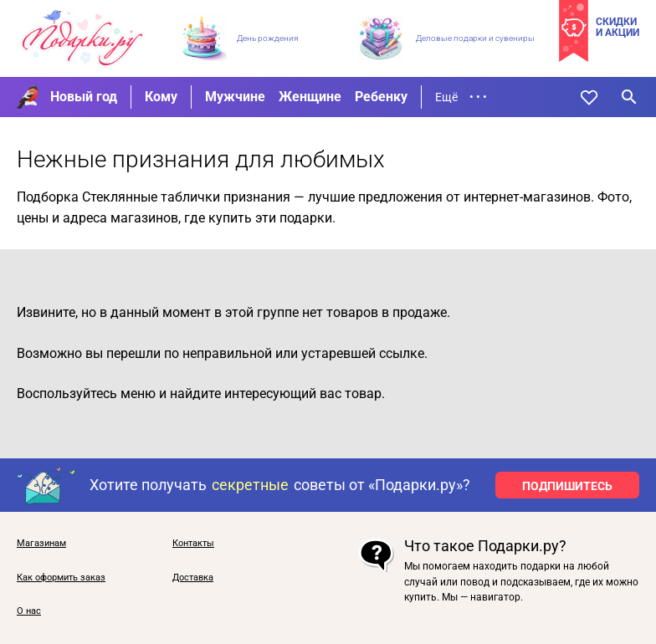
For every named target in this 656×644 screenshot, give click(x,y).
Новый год (84, 97)
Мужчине (235, 97)
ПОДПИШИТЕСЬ (567, 486)
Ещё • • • (461, 97)
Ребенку (381, 97)
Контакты (193, 544)
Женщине (310, 97)
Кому (161, 97)
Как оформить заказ (61, 578)
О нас (29, 611)
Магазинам (41, 544)
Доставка (193, 578)
